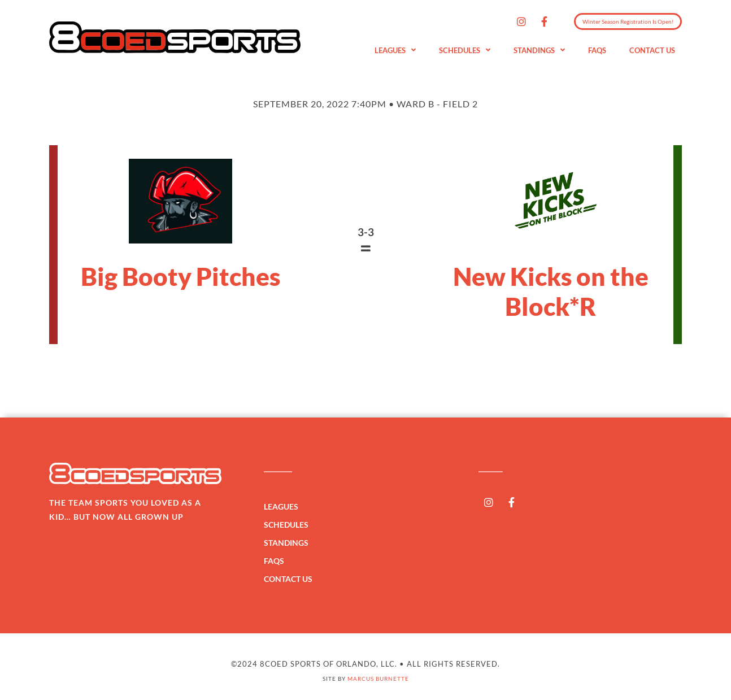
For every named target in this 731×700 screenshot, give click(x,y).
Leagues (395, 51)
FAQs (597, 50)
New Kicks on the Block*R (551, 291)
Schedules (465, 51)
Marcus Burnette (378, 679)
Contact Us (652, 50)
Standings (539, 51)
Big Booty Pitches (180, 276)
